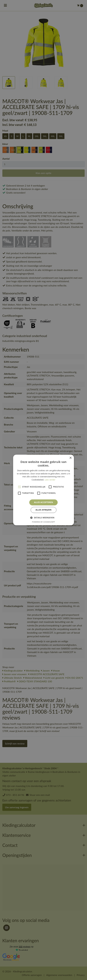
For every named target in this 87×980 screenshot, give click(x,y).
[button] (43, 518)
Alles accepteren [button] (43, 502)
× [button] (70, 458)
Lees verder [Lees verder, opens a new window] (50, 480)
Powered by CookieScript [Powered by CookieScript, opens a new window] (43, 522)
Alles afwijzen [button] (44, 510)
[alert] (43, 490)
